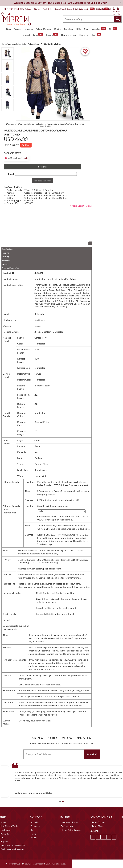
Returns (5, 264)
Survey (70, 9)
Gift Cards (102, 9)
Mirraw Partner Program (71, 830)
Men (86, 29)
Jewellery (68, 29)
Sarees (17, 29)
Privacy (34, 838)
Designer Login (67, 826)
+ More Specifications (81, 206)
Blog (33, 830)
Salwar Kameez (44, 29)
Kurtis (57, 29)
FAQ (2, 838)
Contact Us (35, 826)
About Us (35, 822)
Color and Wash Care (10, 268)
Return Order (60, 9)
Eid (113, 29)
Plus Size (83, 35)
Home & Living (68, 35)
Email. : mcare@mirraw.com (12, 849)
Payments (6, 260)
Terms (33, 834)
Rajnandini (40, 314)
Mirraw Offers (97, 826)
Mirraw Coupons (98, 822)
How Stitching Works (9, 826)
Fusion (52, 35)
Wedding (99, 29)
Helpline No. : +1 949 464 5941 (13, 845)
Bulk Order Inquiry (82, 9)
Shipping (5, 253)
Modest (26, 35)
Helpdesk (4, 841)
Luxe (38, 35)
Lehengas (28, 29)
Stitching (5, 257)
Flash (96, 35)
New (9, 29)
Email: (11, 174)
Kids (79, 29)
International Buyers (70, 822)
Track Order (47, 9)
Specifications (7, 249)
